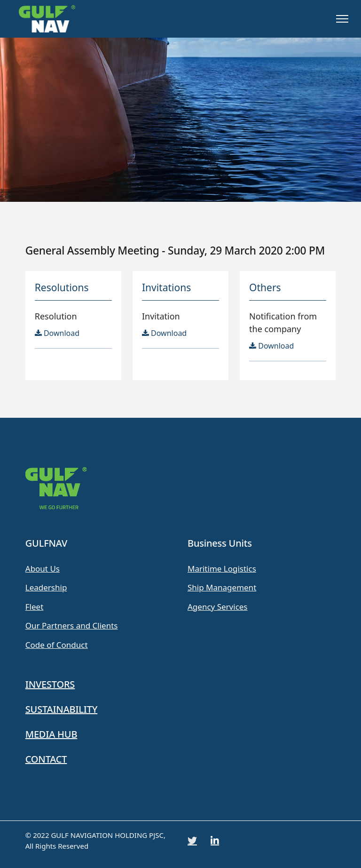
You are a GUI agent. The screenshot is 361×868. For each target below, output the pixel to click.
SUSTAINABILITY (61, 709)
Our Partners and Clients (72, 625)
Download (57, 333)
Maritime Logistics (222, 569)
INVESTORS (50, 684)
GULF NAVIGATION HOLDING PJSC (107, 835)
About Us (43, 569)
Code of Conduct (57, 645)
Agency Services (218, 607)
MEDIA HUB (51, 734)
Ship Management (222, 587)
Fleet (35, 607)
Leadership (46, 587)
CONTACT (46, 759)
